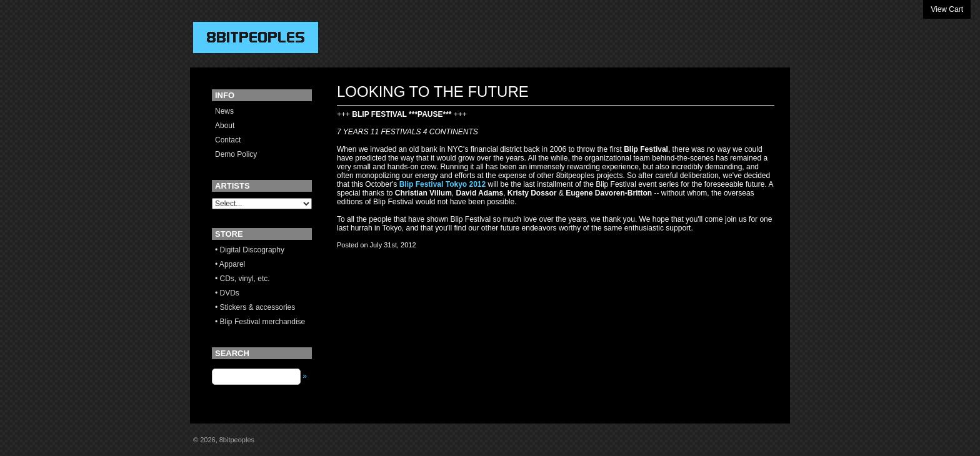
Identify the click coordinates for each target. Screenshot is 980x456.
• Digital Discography (250, 250)
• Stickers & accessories (255, 307)
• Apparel (230, 264)
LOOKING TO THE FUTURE (433, 92)
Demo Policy (236, 154)
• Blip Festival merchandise (260, 322)
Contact (228, 140)
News (224, 111)
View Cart (947, 9)
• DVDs (227, 293)
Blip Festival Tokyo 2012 (443, 184)
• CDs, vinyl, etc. (242, 279)
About (225, 126)
